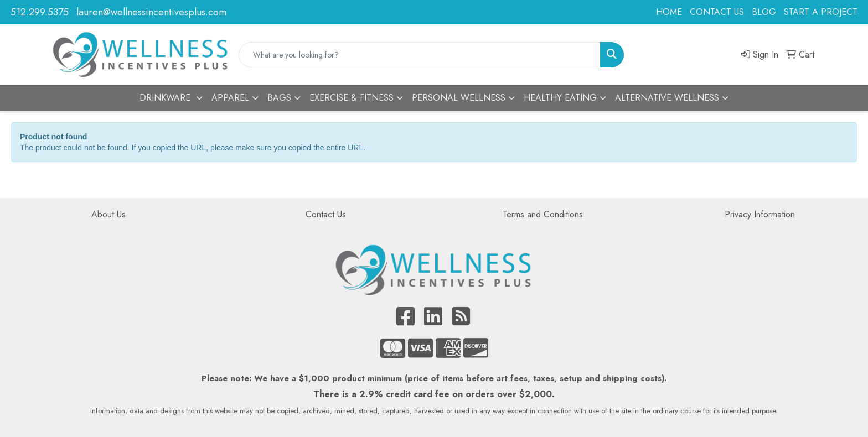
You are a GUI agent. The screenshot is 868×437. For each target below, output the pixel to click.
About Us (108, 214)
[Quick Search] (420, 55)
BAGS (279, 98)
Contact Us (326, 214)
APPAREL (230, 98)
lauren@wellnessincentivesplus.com (151, 12)
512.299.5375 (40, 12)
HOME (669, 12)
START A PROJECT (821, 12)
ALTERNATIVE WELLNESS (667, 98)
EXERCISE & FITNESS (352, 98)
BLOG (764, 12)
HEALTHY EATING (560, 98)
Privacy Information (760, 214)
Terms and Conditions (543, 214)
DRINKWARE (166, 98)
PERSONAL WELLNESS (459, 98)
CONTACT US (717, 12)
